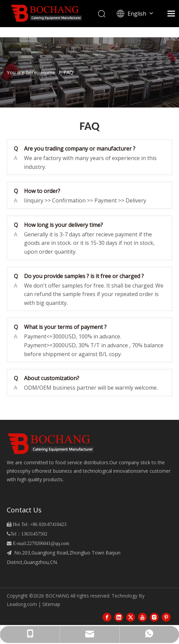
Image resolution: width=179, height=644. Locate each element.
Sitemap (51, 604)
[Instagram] (154, 617)
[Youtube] (142, 617)
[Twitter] (131, 617)
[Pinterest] (166, 617)
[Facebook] (107, 617)
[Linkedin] (119, 617)
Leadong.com (22, 604)
